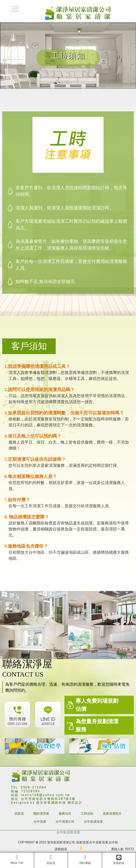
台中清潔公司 (65, 822)
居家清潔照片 (112, 814)
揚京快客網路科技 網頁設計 (59, 803)
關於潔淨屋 (41, 814)
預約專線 (85, 860)
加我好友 (119, 860)
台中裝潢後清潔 (68, 832)
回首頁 (51, 860)
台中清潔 (40, 822)
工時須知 (87, 814)
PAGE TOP (17, 860)
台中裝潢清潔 (93, 822)
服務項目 (65, 814)
